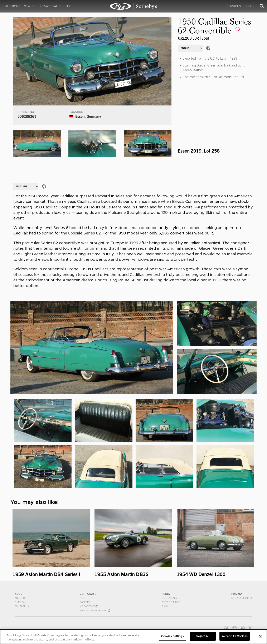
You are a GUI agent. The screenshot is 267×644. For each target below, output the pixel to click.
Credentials (169, 598)
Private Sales (50, 6)
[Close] (260, 636)
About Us (20, 598)
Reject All (203, 636)
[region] (133, 637)
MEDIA (166, 594)
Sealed (30, 6)
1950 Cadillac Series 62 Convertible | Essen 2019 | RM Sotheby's (133, 6)
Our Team (21, 602)
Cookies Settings (242, 598)
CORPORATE (88, 594)
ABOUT (19, 594)
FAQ (82, 598)
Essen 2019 (190, 150)
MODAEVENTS (89, 606)
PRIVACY (237, 594)
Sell (69, 6)
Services (234, 6)
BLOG (165, 606)
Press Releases (171, 602)
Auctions (13, 6)
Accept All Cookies (234, 636)
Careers (85, 602)
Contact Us (22, 606)
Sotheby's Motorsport (95, 610)
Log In (250, 6)
